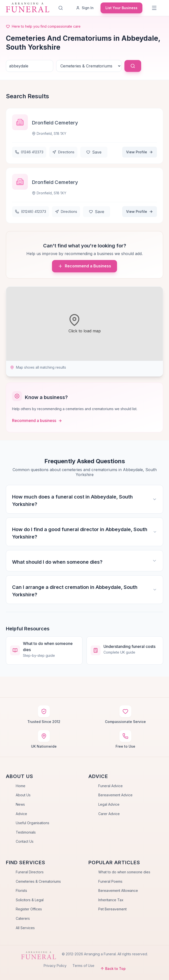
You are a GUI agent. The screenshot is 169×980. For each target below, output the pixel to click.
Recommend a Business (84, 266)
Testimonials (26, 832)
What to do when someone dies (124, 872)
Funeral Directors (30, 872)
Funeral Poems (110, 881)
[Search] (61, 8)
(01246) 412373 (31, 211)
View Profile (140, 152)
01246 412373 (29, 152)
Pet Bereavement (112, 909)
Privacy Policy (55, 966)
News (20, 804)
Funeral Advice (110, 786)
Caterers (23, 918)
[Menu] (154, 8)
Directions (63, 152)
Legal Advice (109, 804)
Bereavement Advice (115, 795)
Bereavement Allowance (118, 890)
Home (21, 786)
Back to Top (113, 969)
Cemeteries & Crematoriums (38, 881)
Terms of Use (83, 966)
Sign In (85, 8)
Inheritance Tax (111, 900)
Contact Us (25, 841)
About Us (23, 795)
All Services (25, 928)
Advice (21, 814)
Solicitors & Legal (30, 900)
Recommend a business (37, 420)
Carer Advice (109, 814)
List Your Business (121, 8)
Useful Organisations (33, 823)
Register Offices (29, 909)
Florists (21, 890)
